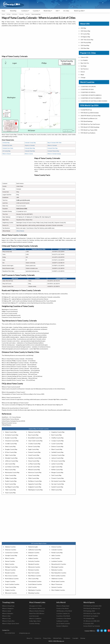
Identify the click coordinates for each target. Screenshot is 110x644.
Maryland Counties (34, 564)
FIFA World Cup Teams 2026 (89, 130)
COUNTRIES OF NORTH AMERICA (91, 95)
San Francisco (85, 69)
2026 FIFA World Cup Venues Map (91, 116)
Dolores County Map (57, 446)
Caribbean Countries (62, 621)
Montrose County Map (35, 472)
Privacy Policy (47, 638)
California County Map (35, 550)
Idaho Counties (56, 555)
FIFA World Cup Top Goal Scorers (90, 124)
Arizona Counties (56, 547)
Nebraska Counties (57, 570)
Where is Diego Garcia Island (11, 623)
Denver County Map (34, 446)
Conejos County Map (57, 441)
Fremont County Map (34, 452)
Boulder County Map (11, 438)
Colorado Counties (57, 550)
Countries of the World (63, 616)
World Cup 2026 (79, 11)
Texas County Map (11, 587)
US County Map (6, 151)
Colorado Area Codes (8, 148)
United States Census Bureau (10, 419)
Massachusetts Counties (59, 564)
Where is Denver (7, 154)
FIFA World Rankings (87, 121)
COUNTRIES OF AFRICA (88, 92)
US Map (8, 14)
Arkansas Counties (11, 550)
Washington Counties (35, 590)
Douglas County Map (11, 449)
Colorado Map (6, 143)
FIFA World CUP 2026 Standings (90, 127)
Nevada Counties (10, 573)
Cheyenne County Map (12, 441)
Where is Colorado (52, 145)
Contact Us (38, 638)
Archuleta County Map (12, 435)
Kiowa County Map (34, 461)
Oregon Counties (10, 581)
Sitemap (83, 638)
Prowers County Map (58, 478)
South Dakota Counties (35, 584)
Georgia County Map (11, 555)
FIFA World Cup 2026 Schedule (90, 113)
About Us (29, 638)
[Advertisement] (39, 41)
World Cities (47, 11)
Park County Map (56, 475)
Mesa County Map (10, 470)
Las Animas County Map (12, 467)
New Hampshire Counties (59, 573)
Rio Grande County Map (58, 481)
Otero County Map (11, 475)
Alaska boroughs (33, 547)
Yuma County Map (10, 493)
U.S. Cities (66, 11)
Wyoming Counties (34, 593)
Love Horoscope (34, 616)
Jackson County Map (57, 458)
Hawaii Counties (33, 555)
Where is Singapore (8, 608)
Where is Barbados (8, 613)
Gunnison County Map (58, 455)
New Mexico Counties (35, 576)
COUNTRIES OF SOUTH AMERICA (91, 98)
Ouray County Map (34, 475)
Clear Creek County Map (35, 441)
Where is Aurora (29, 154)
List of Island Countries (63, 623)
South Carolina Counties (12, 584)
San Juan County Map (58, 484)
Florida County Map (57, 553)
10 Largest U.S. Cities (35, 606)
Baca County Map (33, 435)
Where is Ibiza (6, 616)
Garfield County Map (57, 452)
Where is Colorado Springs (54, 154)
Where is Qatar (7, 611)
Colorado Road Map (30, 151)
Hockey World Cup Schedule (92, 626)
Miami (82, 75)
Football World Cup (86, 110)
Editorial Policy (57, 638)
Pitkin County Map (34, 478)
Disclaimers (67, 638)
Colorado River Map (53, 148)
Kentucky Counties (34, 561)
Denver (83, 72)
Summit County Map (57, 487)
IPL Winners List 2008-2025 (92, 621)
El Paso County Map (11, 452)
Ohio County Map (33, 579)
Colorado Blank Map (30, 148)
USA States (15, 14)
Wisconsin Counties (11, 593)
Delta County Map (10, 446)
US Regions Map (85, 37)
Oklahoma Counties (57, 579)
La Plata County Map (34, 464)
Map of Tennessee (57, 584)
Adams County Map (11, 432)
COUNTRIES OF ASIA (87, 89)
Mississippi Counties (57, 567)
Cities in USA (84, 57)
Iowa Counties (56, 558)
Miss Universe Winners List (37, 608)
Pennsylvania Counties (35, 581)
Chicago (83, 77)
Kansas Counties (10, 561)
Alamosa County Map (34, 432)
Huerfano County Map (35, 458)
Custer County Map (57, 444)
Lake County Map (10, 464)
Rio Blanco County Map (35, 481)
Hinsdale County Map (11, 458)
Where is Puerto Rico (8, 621)
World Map (13, 11)
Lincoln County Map (34, 467)
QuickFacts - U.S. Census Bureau (11, 417)
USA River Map (85, 48)
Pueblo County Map (11, 481)
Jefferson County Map (12, 461)
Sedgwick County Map (35, 487)
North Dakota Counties (12, 579)
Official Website (20, 231)
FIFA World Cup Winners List (89, 118)
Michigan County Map (11, 567)
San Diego (84, 66)
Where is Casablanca (35, 618)
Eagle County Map (34, 449)
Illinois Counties (10, 558)
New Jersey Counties (11, 576)
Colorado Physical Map (53, 151)
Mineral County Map (34, 470)
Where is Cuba (6, 618)
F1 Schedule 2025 (89, 623)
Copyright (75, 638)
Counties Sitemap (34, 623)
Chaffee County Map (57, 438)
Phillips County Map (11, 478)
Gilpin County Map (10, 455)
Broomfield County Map (35, 438)
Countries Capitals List (63, 613)
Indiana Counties (33, 558)
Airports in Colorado (30, 145)
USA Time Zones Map (87, 40)
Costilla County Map (11, 444)
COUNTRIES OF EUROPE (88, 87)
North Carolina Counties (58, 576)
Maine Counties (10, 564)
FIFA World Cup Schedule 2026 (92, 606)
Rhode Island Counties (58, 581)
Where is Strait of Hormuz (37, 611)
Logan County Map (57, 467)
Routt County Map (11, 484)
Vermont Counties (57, 587)
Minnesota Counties (34, 567)
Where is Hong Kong (8, 606)
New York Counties (34, 573)
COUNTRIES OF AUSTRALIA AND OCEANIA (94, 101)
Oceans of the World (62, 608)
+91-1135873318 (10, 633)
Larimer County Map (57, 464)
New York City (85, 63)
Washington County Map (35, 490)
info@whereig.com (25, 633)
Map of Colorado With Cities (54, 143)
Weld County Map (57, 490)
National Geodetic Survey (9, 423)
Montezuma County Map (12, 472)
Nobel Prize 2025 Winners (37, 613)
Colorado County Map (30, 143)
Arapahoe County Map (58, 432)
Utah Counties (32, 587)
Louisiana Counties (57, 561)
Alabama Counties (10, 547)
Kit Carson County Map (58, 461)
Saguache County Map (35, 484)
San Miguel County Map (12, 487)
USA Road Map (85, 45)
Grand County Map (34, 455)
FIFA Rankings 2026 (89, 611)
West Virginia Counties (58, 590)
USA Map (83, 28)
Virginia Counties (10, 590)
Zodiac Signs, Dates (35, 621)
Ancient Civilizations (62, 626)
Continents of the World (64, 618)
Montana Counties (34, 570)
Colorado (21, 14)
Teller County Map (10, 490)
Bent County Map (57, 435)
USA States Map (85, 31)
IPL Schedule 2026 (89, 618)
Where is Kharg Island (63, 606)
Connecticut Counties (12, 553)
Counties (28, 14)
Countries (36, 11)
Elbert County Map (57, 449)
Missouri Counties (10, 570)
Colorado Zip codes (7, 145)
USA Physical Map (86, 42)
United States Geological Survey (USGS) (13, 421)
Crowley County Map (34, 444)
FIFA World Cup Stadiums (88, 133)
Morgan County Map (57, 472)
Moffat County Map (57, 470)
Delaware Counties (34, 553)
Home (3, 11)
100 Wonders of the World (64, 611)
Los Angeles (84, 60)
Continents (25, 11)
